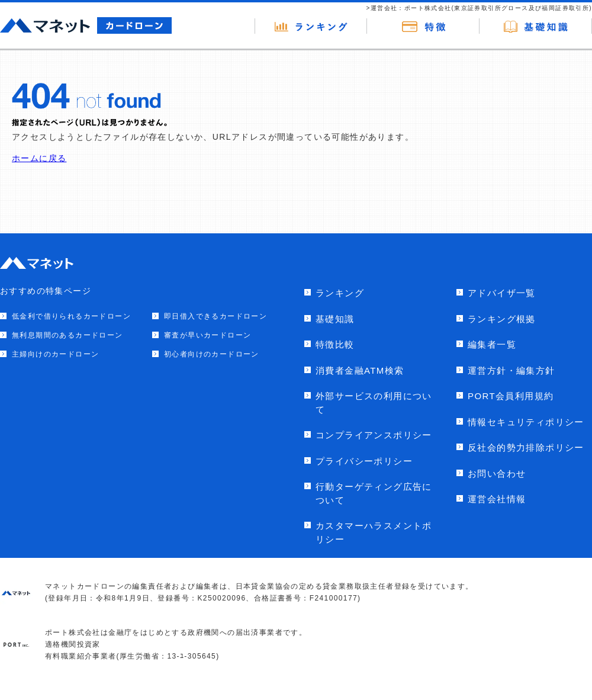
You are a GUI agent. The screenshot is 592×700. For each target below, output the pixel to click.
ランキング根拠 (502, 319)
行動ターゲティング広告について (374, 493)
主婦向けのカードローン (55, 354)
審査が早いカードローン (207, 335)
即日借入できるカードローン (215, 316)
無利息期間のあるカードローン (67, 335)
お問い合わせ (497, 473)
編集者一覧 (492, 344)
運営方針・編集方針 (511, 370)
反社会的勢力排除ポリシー (526, 447)
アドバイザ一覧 (502, 293)
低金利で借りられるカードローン (71, 316)
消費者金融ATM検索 (360, 370)
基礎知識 (335, 319)
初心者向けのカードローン (212, 354)
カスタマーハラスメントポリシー (374, 532)
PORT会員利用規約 (511, 396)
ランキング (340, 293)
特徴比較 (335, 344)
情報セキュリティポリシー (526, 422)
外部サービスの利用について (374, 403)
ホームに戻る (39, 158)
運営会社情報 (497, 499)
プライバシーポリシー (364, 461)
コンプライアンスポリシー (374, 435)
